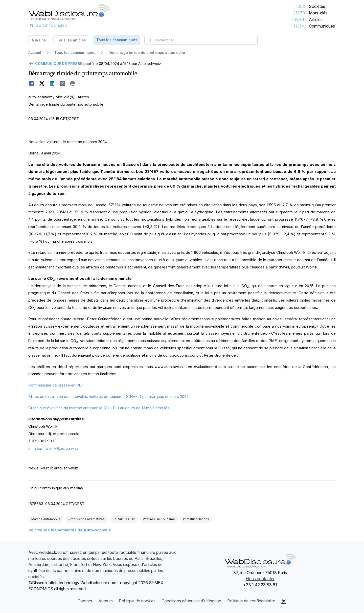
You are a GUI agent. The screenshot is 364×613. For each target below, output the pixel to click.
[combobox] (201, 40)
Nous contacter (260, 579)
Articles (316, 19)
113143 (300, 26)
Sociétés (317, 6)
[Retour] (55, 64)
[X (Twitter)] (284, 601)
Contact (85, 601)
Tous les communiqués (117, 40)
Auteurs (106, 601)
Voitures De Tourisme (159, 519)
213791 (300, 13)
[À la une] (69, 12)
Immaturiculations (196, 519)
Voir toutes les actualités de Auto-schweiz (70, 530)
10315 (301, 6)
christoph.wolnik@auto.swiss (53, 448)
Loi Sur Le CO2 (124, 519)
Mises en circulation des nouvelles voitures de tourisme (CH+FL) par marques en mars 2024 (108, 396)
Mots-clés (318, 13)
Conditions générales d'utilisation (191, 601)
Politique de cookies (137, 601)
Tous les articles (71, 40)
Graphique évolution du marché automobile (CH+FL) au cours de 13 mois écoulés (99, 408)
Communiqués (322, 26)
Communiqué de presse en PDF (56, 385)
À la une (39, 40)
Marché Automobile (46, 519)
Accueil (35, 52)
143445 (299, 19)
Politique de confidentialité (251, 601)
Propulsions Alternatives (87, 519)
